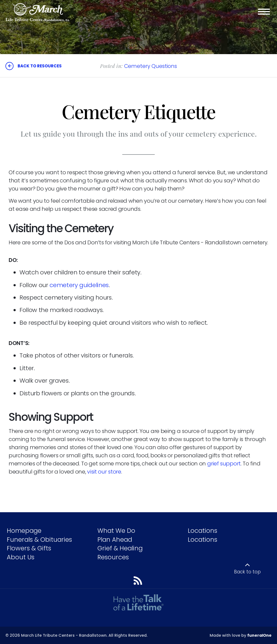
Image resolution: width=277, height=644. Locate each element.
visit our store (104, 472)
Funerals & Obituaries (39, 540)
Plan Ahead (115, 540)
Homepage (24, 531)
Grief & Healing (120, 548)
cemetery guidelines (79, 285)
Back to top (247, 572)
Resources (113, 557)
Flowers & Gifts (29, 548)
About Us (21, 557)
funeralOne (259, 635)
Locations (202, 531)
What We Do (116, 531)
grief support (224, 464)
